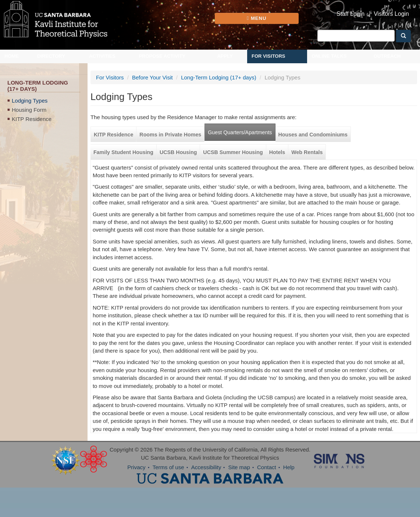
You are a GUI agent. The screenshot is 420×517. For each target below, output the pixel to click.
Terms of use (168, 467)
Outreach (387, 56)
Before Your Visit (152, 77)
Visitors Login (391, 14)
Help (289, 467)
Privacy (136, 467)
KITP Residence (32, 119)
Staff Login (350, 14)
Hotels (277, 152)
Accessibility (206, 467)
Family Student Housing (123, 152)
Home (12, 56)
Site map (239, 467)
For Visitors (268, 56)
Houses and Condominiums (313, 135)
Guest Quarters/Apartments (240, 132)
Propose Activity (162, 56)
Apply (225, 56)
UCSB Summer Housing (233, 152)
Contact (267, 467)
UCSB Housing (178, 152)
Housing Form (29, 110)
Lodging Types (30, 101)
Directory (51, 56)
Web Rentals (307, 152)
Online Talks (329, 56)
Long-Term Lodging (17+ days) (219, 77)
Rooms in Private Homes (170, 135)
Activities (102, 56)
